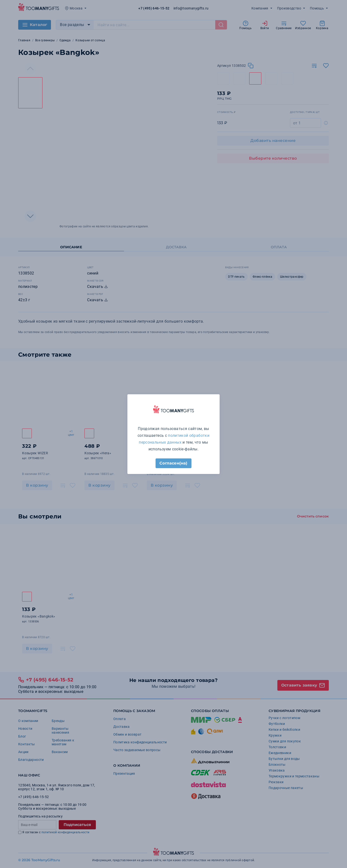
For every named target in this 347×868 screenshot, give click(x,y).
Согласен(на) (173, 463)
